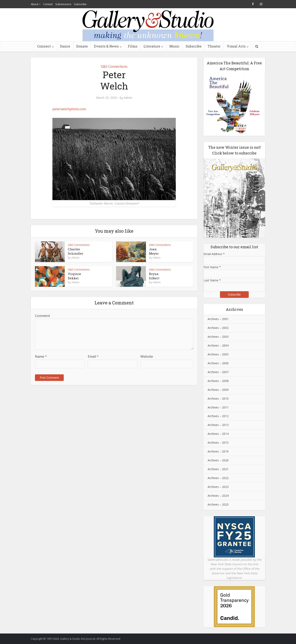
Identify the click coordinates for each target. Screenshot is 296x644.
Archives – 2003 (218, 337)
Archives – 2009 (218, 390)
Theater (214, 46)
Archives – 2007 (218, 372)
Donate (82, 46)
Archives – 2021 (218, 469)
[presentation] (63, 379)
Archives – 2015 (218, 443)
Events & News (106, 46)
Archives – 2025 (218, 504)
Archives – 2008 (218, 381)
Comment (42, 316)
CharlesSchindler (76, 251)
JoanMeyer (154, 251)
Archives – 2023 (218, 487)
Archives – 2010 (218, 399)
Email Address (214, 254)
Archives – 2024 (218, 496)
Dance (65, 46)
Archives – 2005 (218, 354)
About (35, 4)
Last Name (212, 280)
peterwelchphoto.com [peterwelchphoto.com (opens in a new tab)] (69, 109)
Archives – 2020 (218, 460)
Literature (152, 46)
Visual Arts (236, 46)
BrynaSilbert (154, 276)
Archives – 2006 (218, 363)
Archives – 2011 (218, 407)
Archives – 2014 (218, 434)
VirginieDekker (74, 276)
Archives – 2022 (218, 478)
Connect (44, 46)
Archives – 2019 (218, 451)
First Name (212, 267)
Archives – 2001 (218, 319)
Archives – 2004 (218, 345)
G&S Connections (114, 66)
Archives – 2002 (218, 328)
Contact (48, 4)
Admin (128, 98)
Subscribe (80, 4)
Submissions (63, 4)
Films (133, 46)
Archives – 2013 (218, 425)
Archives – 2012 (218, 416)
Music (174, 46)
